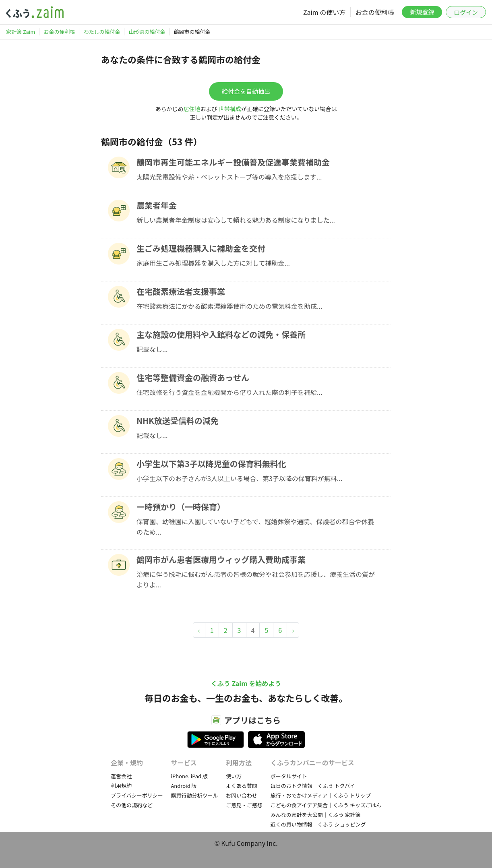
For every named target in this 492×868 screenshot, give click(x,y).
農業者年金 (157, 205)
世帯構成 (230, 109)
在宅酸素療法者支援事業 (181, 291)
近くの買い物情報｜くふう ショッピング (318, 824)
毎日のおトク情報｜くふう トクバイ (313, 786)
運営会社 (121, 776)
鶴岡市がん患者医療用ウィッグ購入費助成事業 (221, 559)
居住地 (192, 109)
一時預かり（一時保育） (181, 507)
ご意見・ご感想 (244, 805)
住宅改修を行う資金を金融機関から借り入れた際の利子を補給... (229, 392)
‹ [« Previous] (199, 630)
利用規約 (121, 786)
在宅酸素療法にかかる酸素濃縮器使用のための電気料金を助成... (229, 306)
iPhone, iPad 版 (189, 776)
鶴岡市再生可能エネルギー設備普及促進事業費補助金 (233, 162)
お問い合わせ (242, 795)
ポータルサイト (289, 776)
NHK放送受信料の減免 (178, 421)
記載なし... (152, 349)
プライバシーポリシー (137, 795)
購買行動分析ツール (194, 795)
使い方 (234, 776)
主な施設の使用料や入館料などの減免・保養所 (221, 334)
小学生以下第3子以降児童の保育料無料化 (211, 464)
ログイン (466, 12)
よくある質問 (242, 786)
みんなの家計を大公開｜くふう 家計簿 (316, 815)
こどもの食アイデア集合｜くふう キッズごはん (326, 805)
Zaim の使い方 (324, 12)
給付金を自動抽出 (246, 91)
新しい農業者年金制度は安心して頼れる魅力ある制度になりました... (236, 220)
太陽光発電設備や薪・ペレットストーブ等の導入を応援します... (229, 177)
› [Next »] (293, 630)
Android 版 (184, 786)
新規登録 (422, 12)
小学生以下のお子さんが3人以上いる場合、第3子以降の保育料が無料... (239, 478)
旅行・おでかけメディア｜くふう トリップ (321, 795)
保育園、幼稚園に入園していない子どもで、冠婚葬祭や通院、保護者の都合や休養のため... (255, 527)
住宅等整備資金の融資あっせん (193, 377)
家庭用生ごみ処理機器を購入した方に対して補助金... (213, 263)
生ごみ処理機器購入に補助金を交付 (201, 248)
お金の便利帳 (375, 12)
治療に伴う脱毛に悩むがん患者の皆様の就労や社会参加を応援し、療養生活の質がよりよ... (256, 579)
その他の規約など (132, 805)
